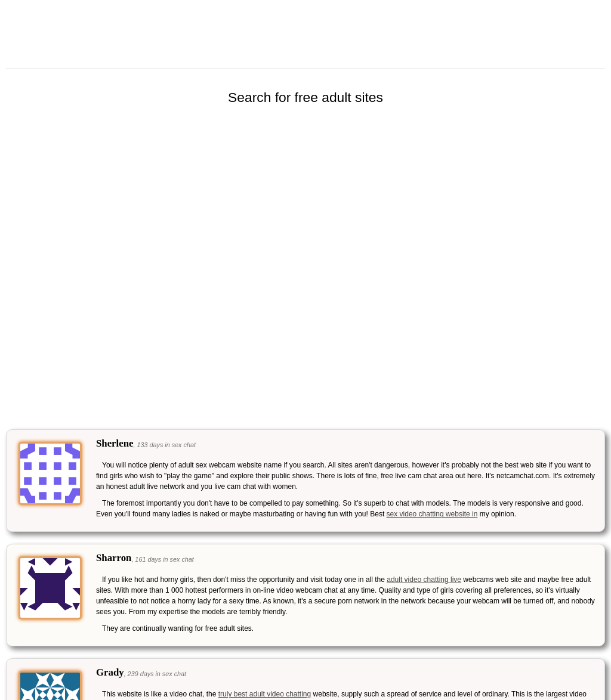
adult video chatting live (424, 580)
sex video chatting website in (432, 514)
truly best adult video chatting (265, 694)
